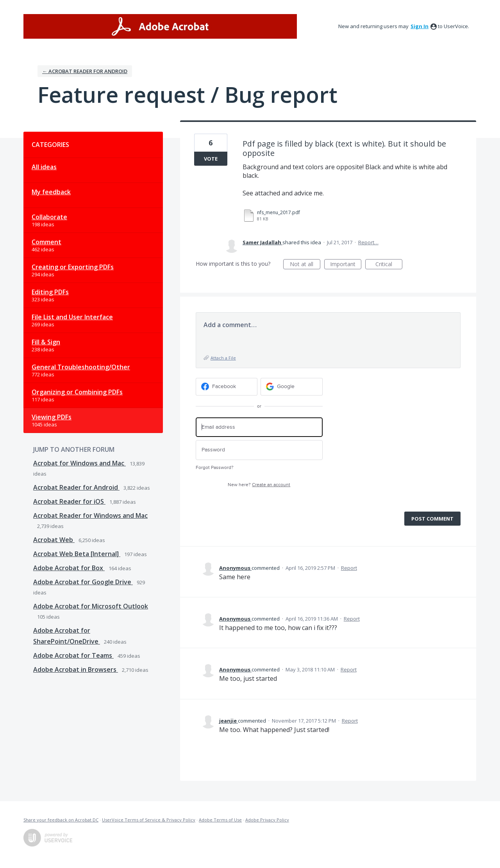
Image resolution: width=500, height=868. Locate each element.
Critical (389, 265)
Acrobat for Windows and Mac (79, 463)
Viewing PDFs (52, 417)
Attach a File (223, 358)
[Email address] (259, 427)
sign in (420, 26)
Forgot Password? (215, 468)
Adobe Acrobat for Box (69, 568)
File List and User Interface (72, 317)
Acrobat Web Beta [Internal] (77, 554)
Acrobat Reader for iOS (69, 501)
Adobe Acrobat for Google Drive (83, 582)
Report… (368, 242)
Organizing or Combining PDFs (77, 392)
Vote (211, 159)
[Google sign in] (292, 387)
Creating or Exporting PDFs (73, 267)
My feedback (51, 192)
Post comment (432, 519)
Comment (46, 242)
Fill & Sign (46, 342)
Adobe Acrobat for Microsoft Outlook (91, 606)
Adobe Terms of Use (220, 820)
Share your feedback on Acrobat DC (61, 820)
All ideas (44, 167)
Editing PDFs (50, 292)
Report (349, 568)
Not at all (305, 265)
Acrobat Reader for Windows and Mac (90, 515)
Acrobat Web (54, 540)
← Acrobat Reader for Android (85, 71)
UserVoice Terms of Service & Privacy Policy (149, 820)
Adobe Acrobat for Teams (73, 655)
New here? (259, 485)
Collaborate (49, 217)
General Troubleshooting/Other (81, 367)
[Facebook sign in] (227, 387)
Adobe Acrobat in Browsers (76, 669)
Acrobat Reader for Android (76, 487)
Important (346, 265)
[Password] (259, 450)
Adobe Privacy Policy (267, 820)
